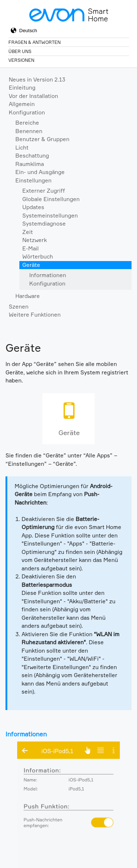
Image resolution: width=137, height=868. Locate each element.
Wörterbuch (38, 256)
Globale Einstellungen (51, 199)
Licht (22, 148)
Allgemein (22, 104)
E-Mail (31, 248)
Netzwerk (35, 240)
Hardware (28, 296)
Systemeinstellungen (50, 216)
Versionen (21, 60)
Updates (33, 207)
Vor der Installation (33, 96)
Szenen (19, 307)
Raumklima (30, 164)
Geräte (31, 265)
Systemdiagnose (44, 224)
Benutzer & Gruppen (42, 139)
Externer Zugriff (44, 191)
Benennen (29, 131)
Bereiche (27, 123)
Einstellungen (33, 180)
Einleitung (22, 88)
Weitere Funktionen (35, 315)
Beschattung (32, 156)
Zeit (28, 232)
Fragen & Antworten (35, 42)
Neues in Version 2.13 (37, 80)
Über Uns (20, 51)
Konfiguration (27, 112)
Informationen (48, 275)
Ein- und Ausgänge (40, 172)
